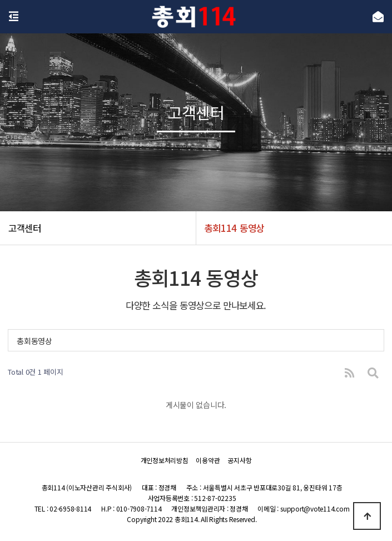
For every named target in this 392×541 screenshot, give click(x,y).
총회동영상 (34, 341)
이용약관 (208, 460)
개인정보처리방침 (165, 460)
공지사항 (239, 460)
